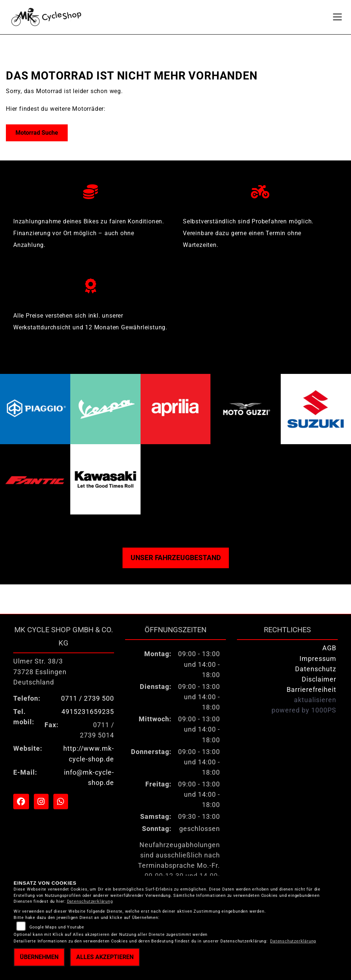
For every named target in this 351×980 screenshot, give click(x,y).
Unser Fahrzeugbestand (176, 558)
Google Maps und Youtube (57, 927)
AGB (329, 648)
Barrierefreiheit (311, 690)
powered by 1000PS (304, 710)
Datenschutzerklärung (90, 901)
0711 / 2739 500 (88, 698)
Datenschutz (316, 669)
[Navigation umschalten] (337, 17)
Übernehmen (39, 957)
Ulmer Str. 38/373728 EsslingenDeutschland (40, 672)
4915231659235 (88, 712)
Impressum (318, 659)
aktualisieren (315, 700)
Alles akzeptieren (105, 957)
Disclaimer (319, 679)
